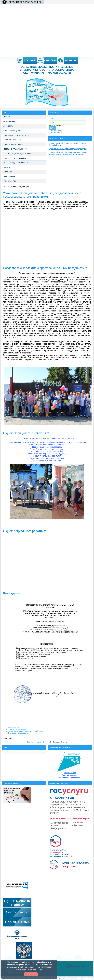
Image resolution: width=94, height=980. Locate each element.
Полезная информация (13, 144)
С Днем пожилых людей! (17, 729)
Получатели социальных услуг (17, 135)
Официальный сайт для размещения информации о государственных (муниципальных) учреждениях (68, 153)
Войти (52, 128)
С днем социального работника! (25, 531)
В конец (64, 742)
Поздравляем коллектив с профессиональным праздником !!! (45, 268)
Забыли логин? (56, 131)
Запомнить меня (55, 125)
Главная (7, 117)
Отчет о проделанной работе (16, 163)
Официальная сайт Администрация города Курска (68, 149)
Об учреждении (10, 122)
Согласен (31, 974)
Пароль (49, 125)
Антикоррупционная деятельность (18, 154)
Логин (49, 120)
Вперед (56, 742)
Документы (8, 126)
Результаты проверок (13, 140)
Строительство (10, 181)
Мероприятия (9, 177)
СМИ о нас (8, 172)
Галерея (7, 167)
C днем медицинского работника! (26, 433)
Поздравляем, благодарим (15, 158)
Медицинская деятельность (15, 149)
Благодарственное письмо (18, 733)
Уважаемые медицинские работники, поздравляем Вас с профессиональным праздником (42, 195)
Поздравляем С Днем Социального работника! (26, 731)
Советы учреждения (12, 131)
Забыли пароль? (57, 133)
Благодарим (11, 593)
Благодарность (14, 727)
